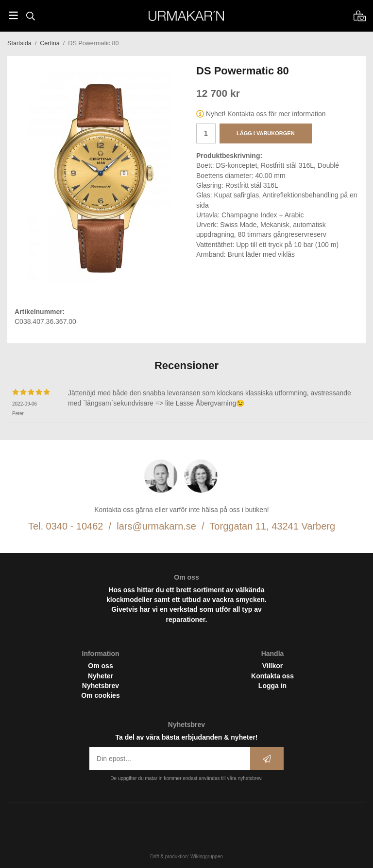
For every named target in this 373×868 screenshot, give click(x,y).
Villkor (273, 666)
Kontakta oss (272, 676)
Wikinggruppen (207, 857)
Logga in (272, 686)
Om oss (100, 666)
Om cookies (100, 695)
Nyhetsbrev (101, 686)
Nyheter (101, 676)
